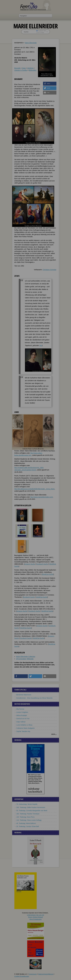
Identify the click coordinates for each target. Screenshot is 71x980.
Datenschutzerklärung (46, 974)
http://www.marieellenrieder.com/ (42, 497)
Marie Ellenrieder (31, 43)
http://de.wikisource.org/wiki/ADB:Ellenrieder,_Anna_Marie (34, 489)
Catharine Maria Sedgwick (25, 728)
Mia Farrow (20, 709)
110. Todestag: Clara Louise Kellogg (29, 820)
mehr (53, 734)
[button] (50, 84)
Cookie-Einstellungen (22, 976)
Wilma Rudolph (22, 715)
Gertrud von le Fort (23, 719)
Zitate (24, 68)
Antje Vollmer (21, 722)
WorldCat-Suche (48, 574)
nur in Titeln (40, 33)
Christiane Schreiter (50, 270)
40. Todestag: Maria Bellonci (26, 823)
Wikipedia (30, 659)
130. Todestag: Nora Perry (25, 817)
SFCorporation (21, 659)
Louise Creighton (22, 712)
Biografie (17, 68)
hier (41, 345)
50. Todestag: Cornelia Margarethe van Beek (32, 811)
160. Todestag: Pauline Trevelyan (28, 814)
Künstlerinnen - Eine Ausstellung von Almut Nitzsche (34, 698)
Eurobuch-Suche (42, 564)
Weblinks (30, 68)
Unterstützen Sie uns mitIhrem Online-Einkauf (35, 917)
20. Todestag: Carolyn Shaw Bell (28, 826)
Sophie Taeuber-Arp (23, 731)
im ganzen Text (41, 31)
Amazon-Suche (30, 564)
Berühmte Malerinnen (24, 695)
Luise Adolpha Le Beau (24, 725)
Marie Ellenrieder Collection (26, 657)
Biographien (19, 43)
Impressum (33, 974)
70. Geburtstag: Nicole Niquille (27, 804)
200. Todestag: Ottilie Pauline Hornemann (31, 807)
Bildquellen (33, 70)
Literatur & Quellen (21, 70)
